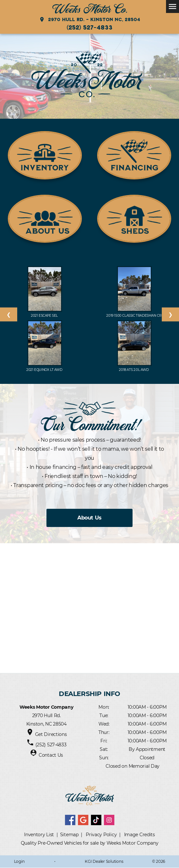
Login (19, 861)
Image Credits (140, 835)
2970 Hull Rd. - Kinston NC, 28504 (89, 19)
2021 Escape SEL (45, 316)
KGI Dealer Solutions (104, 861)
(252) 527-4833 (89, 27)
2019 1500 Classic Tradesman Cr (134, 316)
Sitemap (69, 835)
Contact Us (51, 755)
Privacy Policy (101, 835)
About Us (89, 518)
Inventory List (39, 835)
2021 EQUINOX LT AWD (45, 370)
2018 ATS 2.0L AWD (134, 370)
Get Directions (51, 734)
